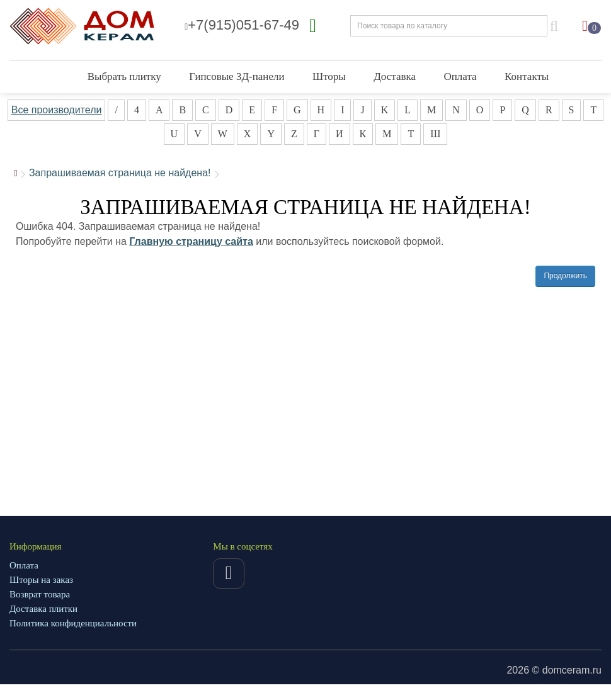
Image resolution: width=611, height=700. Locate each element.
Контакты (527, 76)
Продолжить (565, 276)
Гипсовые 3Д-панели (237, 76)
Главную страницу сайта (191, 241)
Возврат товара (40, 594)
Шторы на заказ (41, 580)
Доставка (395, 76)
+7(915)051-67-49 (242, 25)
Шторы (329, 76)
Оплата (460, 76)
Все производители (57, 110)
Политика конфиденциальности (73, 623)
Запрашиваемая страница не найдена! (120, 173)
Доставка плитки (43, 609)
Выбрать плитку (124, 76)
